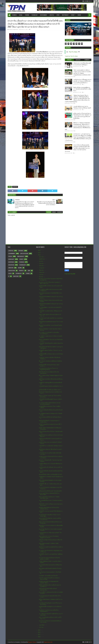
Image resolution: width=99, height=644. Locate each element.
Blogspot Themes (32, 642)
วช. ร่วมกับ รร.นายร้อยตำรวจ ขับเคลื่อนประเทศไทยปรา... (49, 333)
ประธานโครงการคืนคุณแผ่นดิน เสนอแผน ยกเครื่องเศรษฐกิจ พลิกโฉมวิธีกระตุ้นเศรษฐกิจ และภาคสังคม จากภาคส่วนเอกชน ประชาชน (77, 148)
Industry (11, 268)
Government (12, 254)
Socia (10, 273)
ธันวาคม (42, 257)
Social (21, 15)
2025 (39, 253)
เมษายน (41, 274)
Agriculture (12, 271)
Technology (35, 15)
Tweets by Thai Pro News (71, 56)
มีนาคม (41, 277)
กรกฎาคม (42, 268)
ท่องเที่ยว (20, 268)
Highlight (11, 259)
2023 (39, 630)
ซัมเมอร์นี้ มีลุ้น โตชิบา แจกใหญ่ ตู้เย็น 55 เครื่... (51, 474)
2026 (39, 250)
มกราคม (41, 627)
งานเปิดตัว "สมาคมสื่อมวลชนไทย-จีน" (48, 576)
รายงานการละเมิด (70, 274)
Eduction (16, 276)
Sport (58, 15)
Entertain (11, 262)
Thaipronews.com (48, 642)
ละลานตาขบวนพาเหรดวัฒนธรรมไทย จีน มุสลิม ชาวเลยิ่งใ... (49, 558)
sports (21, 259)
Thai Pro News (73, 52)
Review (79, 15)
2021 (39, 634)
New (29, 271)
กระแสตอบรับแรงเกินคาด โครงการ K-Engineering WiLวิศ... (49, 369)
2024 (39, 255)
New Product (65, 15)
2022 (39, 632)
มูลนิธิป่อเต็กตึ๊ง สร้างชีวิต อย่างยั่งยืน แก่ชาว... (50, 390)
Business (14, 15)
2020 (39, 637)
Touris (28, 273)
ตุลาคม (41, 261)
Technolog (19, 273)
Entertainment (44, 15)
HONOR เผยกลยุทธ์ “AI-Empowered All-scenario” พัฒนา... (49, 582)
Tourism (27, 15)
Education (11, 265)
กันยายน (42, 263)
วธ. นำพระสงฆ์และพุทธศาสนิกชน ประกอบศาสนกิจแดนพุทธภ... (50, 403)
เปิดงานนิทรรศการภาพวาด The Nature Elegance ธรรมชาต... (49, 537)
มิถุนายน (42, 270)
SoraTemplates (17, 642)
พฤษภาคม (42, 272)
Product (21, 271)
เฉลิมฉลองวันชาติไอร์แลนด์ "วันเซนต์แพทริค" (50, 491)
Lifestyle (52, 15)
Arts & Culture (24, 254)
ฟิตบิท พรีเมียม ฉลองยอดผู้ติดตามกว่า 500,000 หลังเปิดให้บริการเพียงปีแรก (82, 89)
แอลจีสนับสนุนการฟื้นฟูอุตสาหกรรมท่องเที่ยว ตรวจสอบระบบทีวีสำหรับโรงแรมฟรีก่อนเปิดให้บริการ (82, 81)
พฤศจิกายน (42, 259)
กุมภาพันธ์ (42, 625)
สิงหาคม (41, 266)
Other (73, 15)
